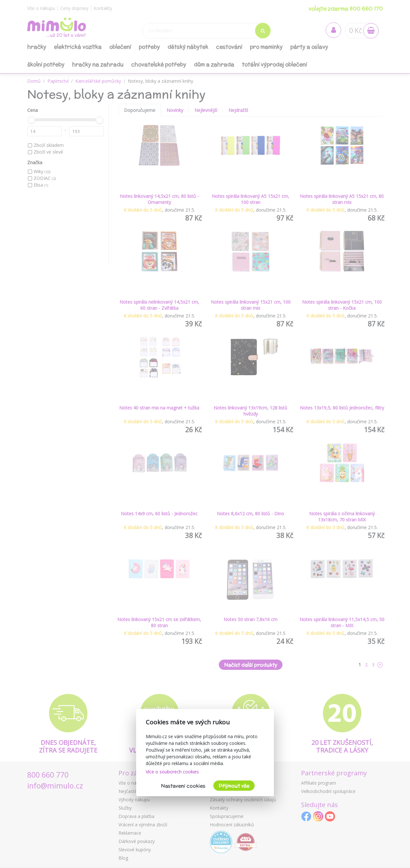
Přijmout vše (234, 786)
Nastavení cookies (183, 786)
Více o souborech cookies (172, 772)
